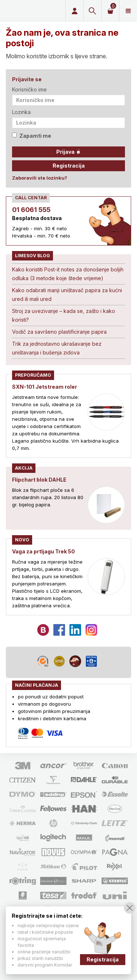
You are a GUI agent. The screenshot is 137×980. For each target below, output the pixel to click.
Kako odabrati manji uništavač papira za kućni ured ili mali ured (67, 295)
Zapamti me (32, 136)
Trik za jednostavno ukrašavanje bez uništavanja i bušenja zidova (57, 348)
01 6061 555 (31, 210)
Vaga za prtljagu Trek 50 (43, 551)
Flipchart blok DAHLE (39, 480)
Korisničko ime (29, 89)
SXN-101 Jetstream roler (45, 387)
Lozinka (21, 112)
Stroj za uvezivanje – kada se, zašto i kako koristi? (64, 315)
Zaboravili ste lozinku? (40, 178)
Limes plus (31, 11)
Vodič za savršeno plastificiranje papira (59, 332)
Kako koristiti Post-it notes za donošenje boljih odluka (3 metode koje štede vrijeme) (68, 274)
